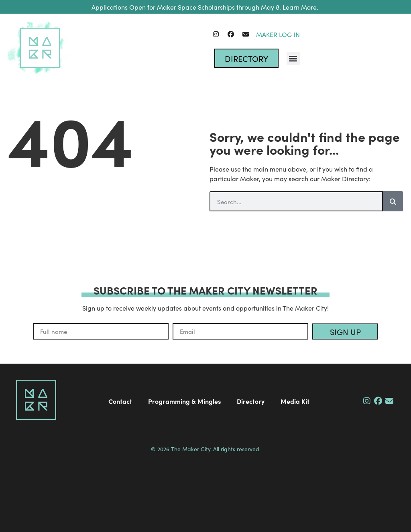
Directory (251, 401)
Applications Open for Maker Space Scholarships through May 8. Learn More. (206, 7)
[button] (293, 58)
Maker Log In (278, 34)
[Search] (393, 201)
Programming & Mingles (184, 401)
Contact (120, 401)
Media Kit (295, 401)
